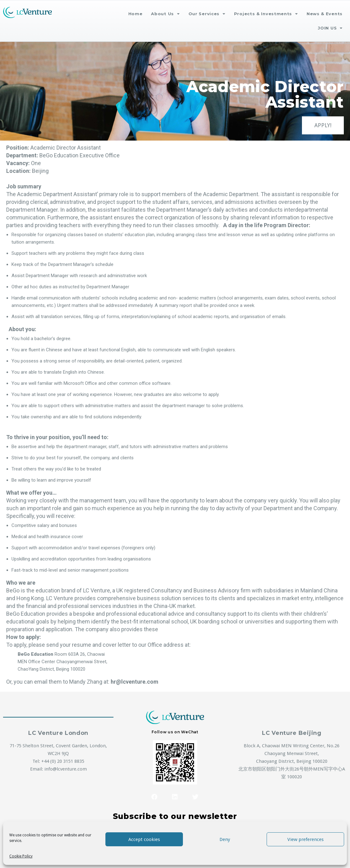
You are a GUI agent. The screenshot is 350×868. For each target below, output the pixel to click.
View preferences (306, 839)
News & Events (325, 14)
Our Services (207, 14)
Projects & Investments (266, 14)
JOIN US (330, 28)
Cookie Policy (21, 856)
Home (135, 14)
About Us (165, 14)
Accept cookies (144, 839)
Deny (225, 839)
